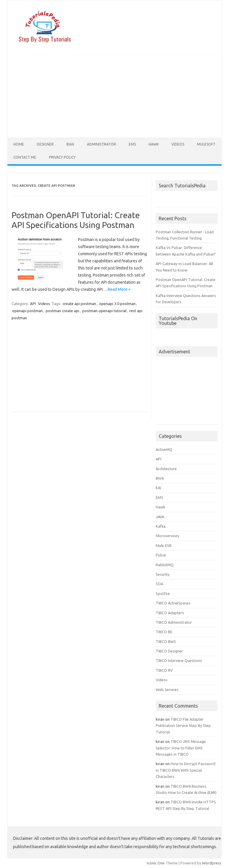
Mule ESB (164, 545)
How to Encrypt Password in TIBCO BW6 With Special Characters (186, 770)
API (33, 304)
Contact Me (25, 157)
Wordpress (212, 863)
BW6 (70, 144)
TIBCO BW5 (166, 642)
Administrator (101, 144)
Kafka (161, 526)
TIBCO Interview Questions (179, 660)
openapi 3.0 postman (117, 304)
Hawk (154, 144)
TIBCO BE (164, 632)
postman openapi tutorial (104, 311)
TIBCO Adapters (170, 613)
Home (19, 144)
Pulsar (161, 555)
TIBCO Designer (169, 651)
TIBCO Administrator (174, 622)
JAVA (160, 517)
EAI (158, 488)
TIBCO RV (164, 670)
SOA (159, 584)
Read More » (119, 289)
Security (163, 574)
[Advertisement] (114, 96)
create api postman (79, 304)
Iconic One (156, 863)
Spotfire (163, 593)
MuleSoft (206, 144)
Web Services (167, 690)
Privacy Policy (62, 157)
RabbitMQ (165, 565)
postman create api (62, 311)
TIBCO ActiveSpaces (173, 603)
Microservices (167, 536)
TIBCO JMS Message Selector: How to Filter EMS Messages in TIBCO (181, 748)
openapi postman (27, 311)
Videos (178, 144)
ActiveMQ (164, 449)
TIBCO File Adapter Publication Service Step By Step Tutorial (183, 726)
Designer (45, 144)
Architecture (166, 469)
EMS (132, 144)
